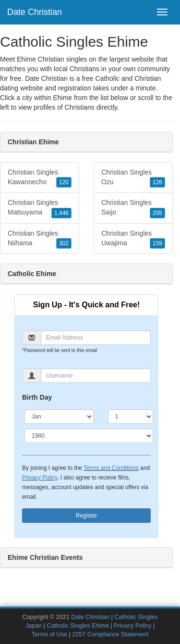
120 (64, 182)
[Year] (89, 436)
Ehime (62, 98)
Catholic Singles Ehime (78, 626)
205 (157, 213)
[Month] (59, 417)
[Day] (131, 417)
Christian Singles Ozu (133, 178)
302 (64, 243)
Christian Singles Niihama (40, 239)
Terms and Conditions (111, 468)
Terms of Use (49, 634)
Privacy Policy (40, 478)
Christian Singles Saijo (133, 208)
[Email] (96, 338)
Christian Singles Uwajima (133, 239)
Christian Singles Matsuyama (40, 208)
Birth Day (37, 397)
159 (157, 243)
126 (157, 182)
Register (87, 516)
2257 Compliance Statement (110, 634)
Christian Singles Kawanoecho (40, 178)
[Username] (96, 376)
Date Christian (35, 12)
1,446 (61, 213)
